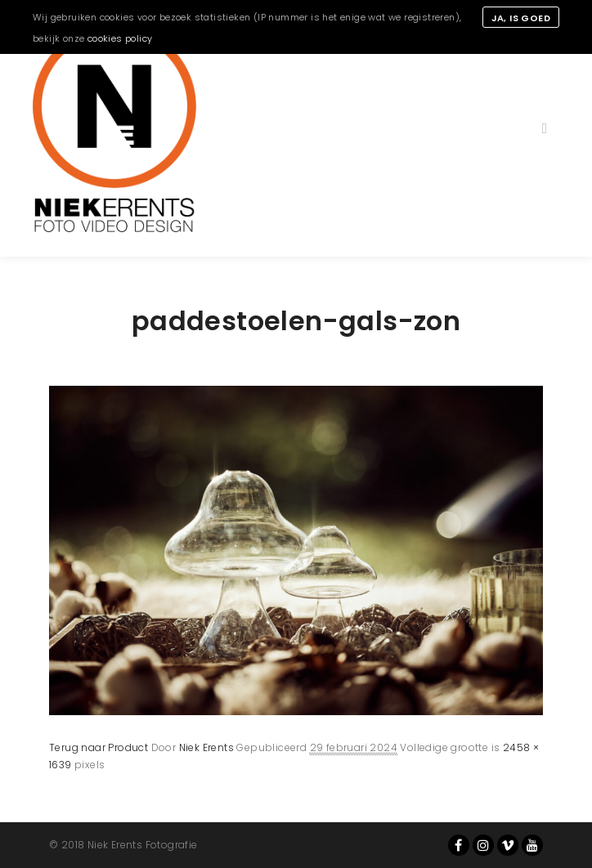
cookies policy (120, 38)
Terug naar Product (99, 747)
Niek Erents (206, 747)
